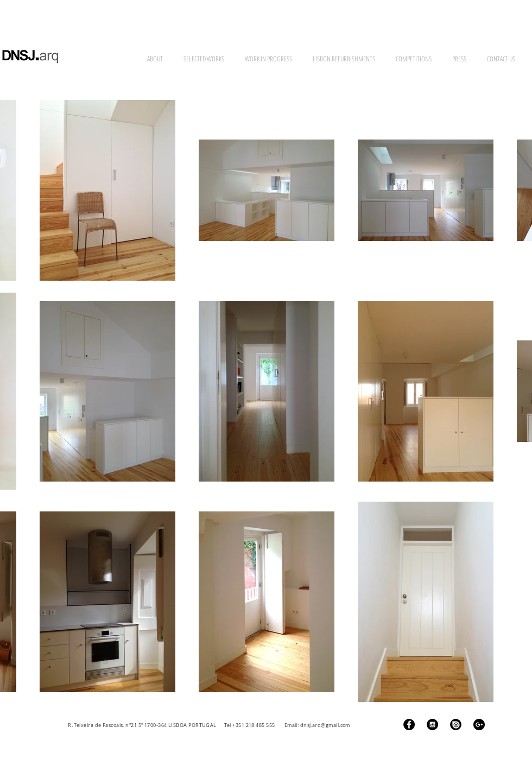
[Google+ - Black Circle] (479, 725)
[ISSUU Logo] (456, 725)
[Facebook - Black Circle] (409, 725)
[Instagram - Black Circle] (432, 725)
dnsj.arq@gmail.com (325, 725)
